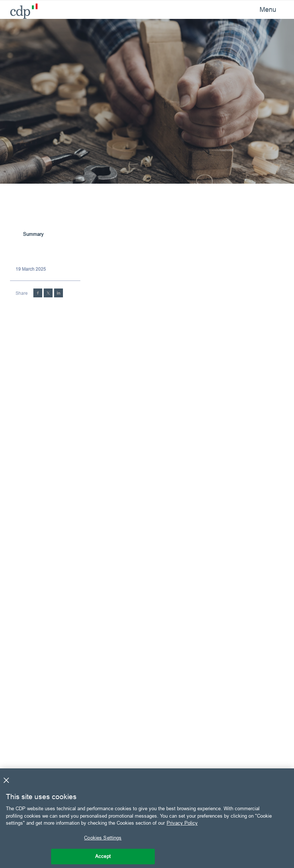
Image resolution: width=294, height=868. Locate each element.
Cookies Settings (103, 838)
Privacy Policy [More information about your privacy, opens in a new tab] (182, 823)
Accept (103, 856)
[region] (147, 818)
